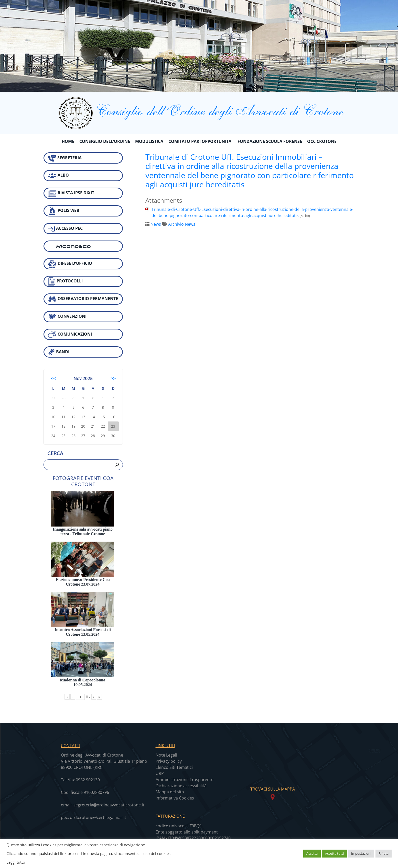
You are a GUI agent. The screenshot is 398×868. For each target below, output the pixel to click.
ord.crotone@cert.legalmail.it (98, 817)
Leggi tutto (16, 862)
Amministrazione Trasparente (185, 780)
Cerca (55, 453)
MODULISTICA (149, 141)
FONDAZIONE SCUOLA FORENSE (270, 141)
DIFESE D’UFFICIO (70, 264)
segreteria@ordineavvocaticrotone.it (109, 805)
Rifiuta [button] (384, 853)
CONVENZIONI (67, 317)
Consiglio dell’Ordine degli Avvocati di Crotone (199, 110)
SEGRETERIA (65, 158)
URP (160, 773)
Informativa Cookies (175, 798)
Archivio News (182, 224)
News (156, 224)
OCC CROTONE (322, 141)
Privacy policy (169, 761)
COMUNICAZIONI (70, 334)
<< (53, 378)
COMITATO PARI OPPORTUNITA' (200, 141)
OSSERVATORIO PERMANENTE (83, 299)
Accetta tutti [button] (334, 853)
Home (68, 141)
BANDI (59, 352)
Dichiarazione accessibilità (181, 786)
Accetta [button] (312, 853)
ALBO (58, 176)
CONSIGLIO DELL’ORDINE (105, 141)
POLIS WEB (64, 211)
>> (113, 378)
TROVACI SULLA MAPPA (273, 789)
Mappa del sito (170, 792)
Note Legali (166, 755)
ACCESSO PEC (65, 229)
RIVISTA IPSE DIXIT (71, 193)
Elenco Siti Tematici (174, 767)
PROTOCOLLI (65, 281)
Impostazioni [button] (361, 853)
